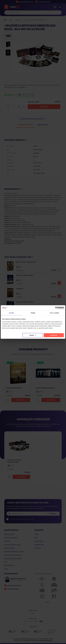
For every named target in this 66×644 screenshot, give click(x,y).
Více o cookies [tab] (55, 313)
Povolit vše (54, 335)
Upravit (33, 335)
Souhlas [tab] (11, 313)
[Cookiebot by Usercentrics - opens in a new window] (57, 308)
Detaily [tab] (33, 313)
